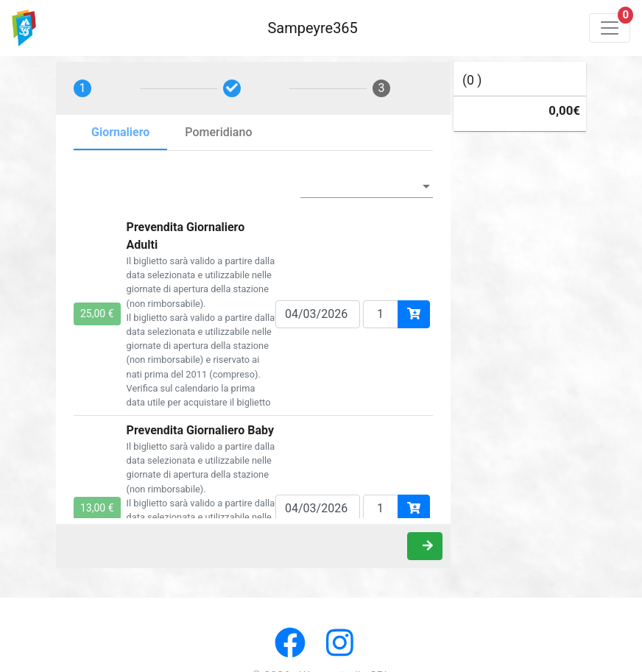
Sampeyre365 (312, 28)
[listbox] (367, 186)
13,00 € (97, 508)
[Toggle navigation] (610, 28)
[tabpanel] (253, 342)
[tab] (104, 88)
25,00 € (97, 314)
